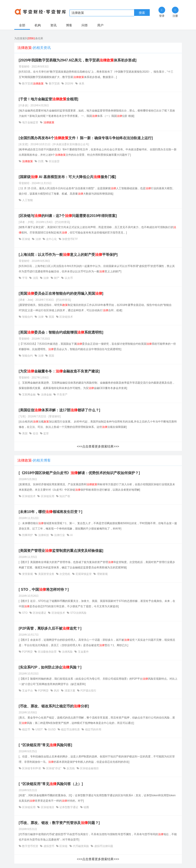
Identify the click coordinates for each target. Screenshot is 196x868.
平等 (25, 278)
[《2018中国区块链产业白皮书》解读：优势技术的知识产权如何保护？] (79, 473)
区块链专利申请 (32, 768)
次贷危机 (65, 574)
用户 (100, 25)
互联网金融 (29, 395)
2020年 (69, 84)
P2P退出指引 (88, 691)
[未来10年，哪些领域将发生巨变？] (51, 512)
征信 (35, 433)
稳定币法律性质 (71, 729)
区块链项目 (47, 807)
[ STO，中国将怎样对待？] (44, 590)
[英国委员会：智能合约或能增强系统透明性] (61, 332)
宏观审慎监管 (84, 574)
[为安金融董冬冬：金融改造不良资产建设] (59, 371)
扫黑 (41, 161)
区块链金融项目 (89, 768)
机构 (38, 25)
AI (71, 535)
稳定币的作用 (93, 729)
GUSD (52, 729)
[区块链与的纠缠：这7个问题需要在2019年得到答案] (68, 216)
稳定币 (26, 729)
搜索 (142, 13)
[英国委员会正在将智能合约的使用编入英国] (61, 293)
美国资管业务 (46, 574)
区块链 (26, 239)
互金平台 (28, 691)
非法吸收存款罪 (47, 652)
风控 (57, 691)
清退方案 (70, 691)
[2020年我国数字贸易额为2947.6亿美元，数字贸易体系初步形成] (78, 60)
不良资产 (62, 395)
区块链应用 (47, 496)
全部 (22, 25)
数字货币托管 (30, 846)
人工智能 (27, 200)
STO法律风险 (78, 613)
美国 (25, 433)
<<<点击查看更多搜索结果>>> (98, 446)
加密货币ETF (70, 239)
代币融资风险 (81, 846)
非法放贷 (54, 161)
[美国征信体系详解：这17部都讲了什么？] (59, 410)
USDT (39, 729)
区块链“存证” (54, 768)
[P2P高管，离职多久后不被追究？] (50, 628)
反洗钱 (71, 768)
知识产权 (64, 496)
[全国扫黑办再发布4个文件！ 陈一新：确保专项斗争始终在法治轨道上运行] (86, 138)
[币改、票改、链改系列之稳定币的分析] (54, 706)
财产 (57, 278)
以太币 (68, 278)
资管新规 (28, 574)
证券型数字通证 (69, 807)
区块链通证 (40, 613)
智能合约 (28, 317)
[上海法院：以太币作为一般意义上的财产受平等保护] (68, 255)
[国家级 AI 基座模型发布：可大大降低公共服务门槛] (67, 177)
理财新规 (102, 574)
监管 (46, 433)
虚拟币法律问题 (103, 846)
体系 (81, 84)
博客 (69, 25)
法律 (38, 239)
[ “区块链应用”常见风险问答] (45, 745)
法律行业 (60, 535)
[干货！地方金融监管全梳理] (49, 99)
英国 (52, 317)
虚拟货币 (49, 846)
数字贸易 (33, 84)
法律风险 (67, 652)
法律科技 (43, 535)
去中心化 (52, 239)
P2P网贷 (27, 652)
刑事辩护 (28, 535)
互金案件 (83, 652)
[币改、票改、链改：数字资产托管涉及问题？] (59, 823)
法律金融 (46, 395)
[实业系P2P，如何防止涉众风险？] (50, 667)
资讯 (53, 25)
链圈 (86, 807)
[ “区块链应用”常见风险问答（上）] (51, 784)
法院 (35, 278)
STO (25, 613)
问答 (85, 25)
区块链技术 (66, 317)
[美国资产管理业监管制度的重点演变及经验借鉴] (61, 551)
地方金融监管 (30, 122)
